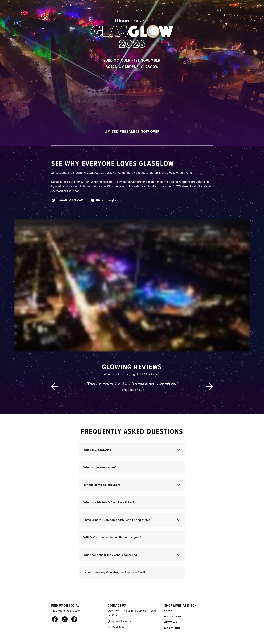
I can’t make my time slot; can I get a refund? (114, 572)
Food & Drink (173, 616)
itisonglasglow (104, 200)
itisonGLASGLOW (67, 200)
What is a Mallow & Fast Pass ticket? (109, 502)
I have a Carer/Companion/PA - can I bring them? (117, 520)
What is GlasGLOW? (97, 450)
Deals (168, 611)
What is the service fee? (100, 467)
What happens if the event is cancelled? (111, 555)
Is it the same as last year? (102, 485)
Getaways (171, 622)
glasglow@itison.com (120, 621)
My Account (172, 628)
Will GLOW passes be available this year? (112, 537)
